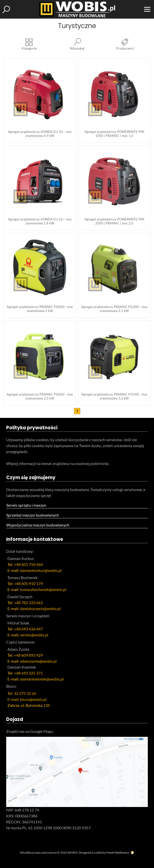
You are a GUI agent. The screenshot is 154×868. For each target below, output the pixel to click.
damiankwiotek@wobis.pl (42, 679)
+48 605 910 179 (28, 583)
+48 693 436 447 (28, 629)
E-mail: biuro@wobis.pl (27, 699)
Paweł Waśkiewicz (118, 852)
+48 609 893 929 (28, 655)
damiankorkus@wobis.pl (41, 570)
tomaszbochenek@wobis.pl (43, 589)
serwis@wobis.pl (34, 635)
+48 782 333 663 (28, 603)
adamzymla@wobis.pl (38, 661)
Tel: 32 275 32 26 (22, 693)
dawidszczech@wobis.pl (40, 608)
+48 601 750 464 (28, 564)
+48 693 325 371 (28, 673)
